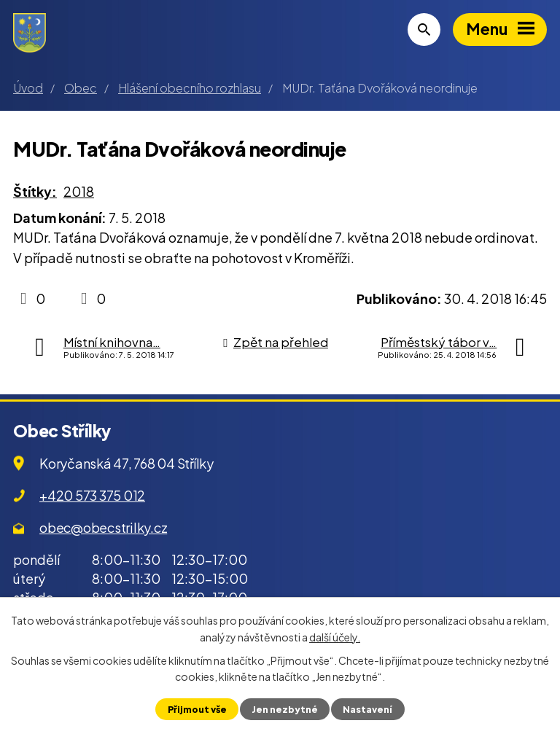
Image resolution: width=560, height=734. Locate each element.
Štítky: (35, 191)
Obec (81, 88)
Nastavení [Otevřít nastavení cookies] (367, 709)
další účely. (335, 636)
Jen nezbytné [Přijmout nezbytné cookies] (285, 709)
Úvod (28, 88)
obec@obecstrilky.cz (103, 527)
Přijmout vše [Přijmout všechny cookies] (197, 709)
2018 (79, 191)
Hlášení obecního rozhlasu (190, 88)
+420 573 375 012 (92, 495)
